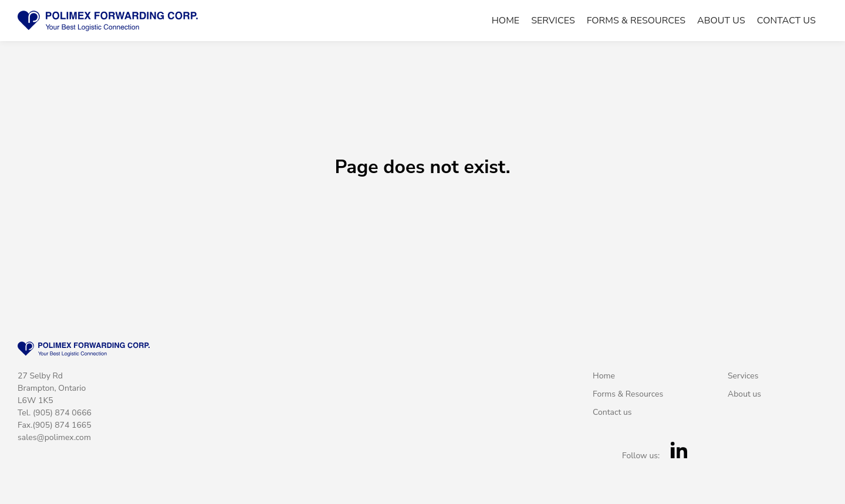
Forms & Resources (636, 21)
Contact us (786, 21)
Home (506, 21)
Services (553, 21)
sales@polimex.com (54, 437)
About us (721, 21)
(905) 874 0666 (62, 413)
